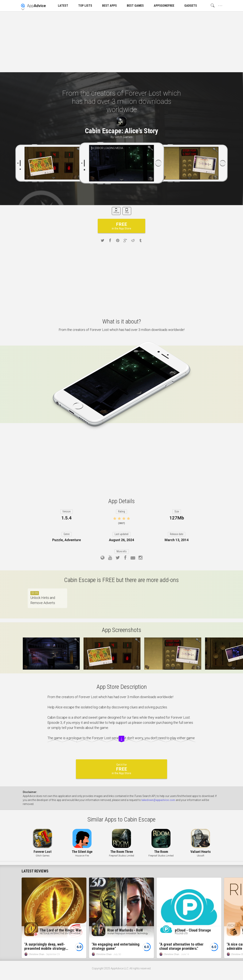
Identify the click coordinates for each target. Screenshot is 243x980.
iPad (127, 213)
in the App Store (121, 226)
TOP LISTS (85, 6)
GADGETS (191, 6)
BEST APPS (109, 6)
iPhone (116, 213)
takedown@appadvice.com (158, 800)
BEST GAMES (135, 6)
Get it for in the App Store (121, 769)
